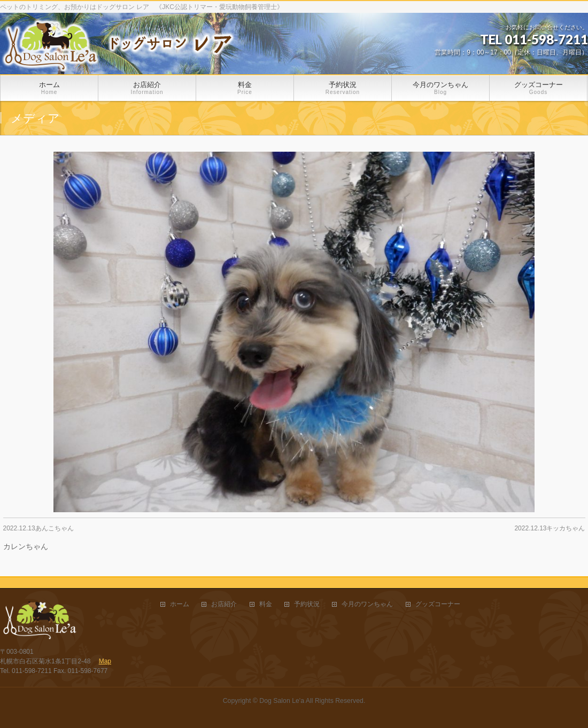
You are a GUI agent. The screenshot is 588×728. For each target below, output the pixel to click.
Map (105, 661)
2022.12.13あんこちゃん (38, 528)
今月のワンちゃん (367, 604)
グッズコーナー (438, 604)
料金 (266, 604)
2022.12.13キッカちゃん (550, 528)
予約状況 (307, 604)
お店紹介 (224, 604)
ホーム (180, 604)
